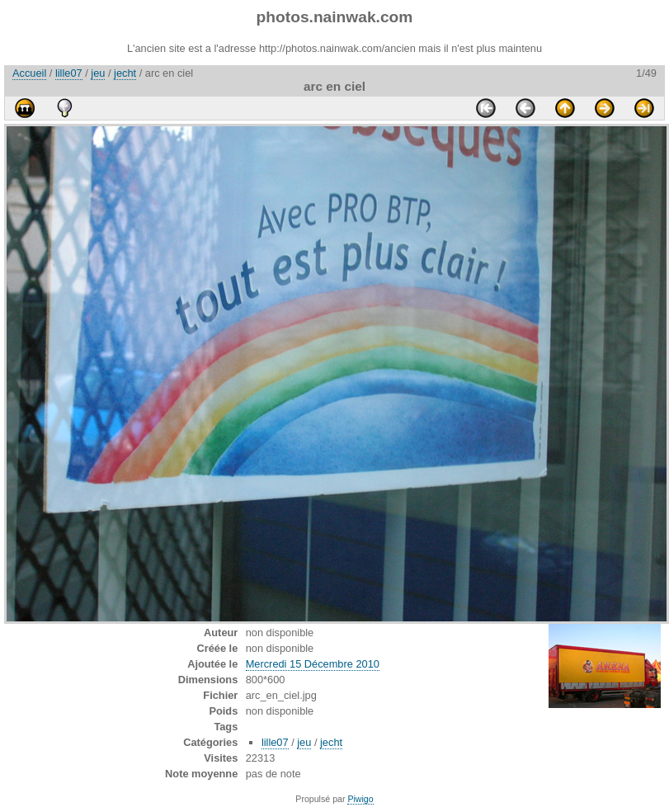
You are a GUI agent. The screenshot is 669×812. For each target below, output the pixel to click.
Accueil (29, 73)
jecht (125, 73)
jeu (98, 73)
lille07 (69, 73)
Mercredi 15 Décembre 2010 (313, 664)
